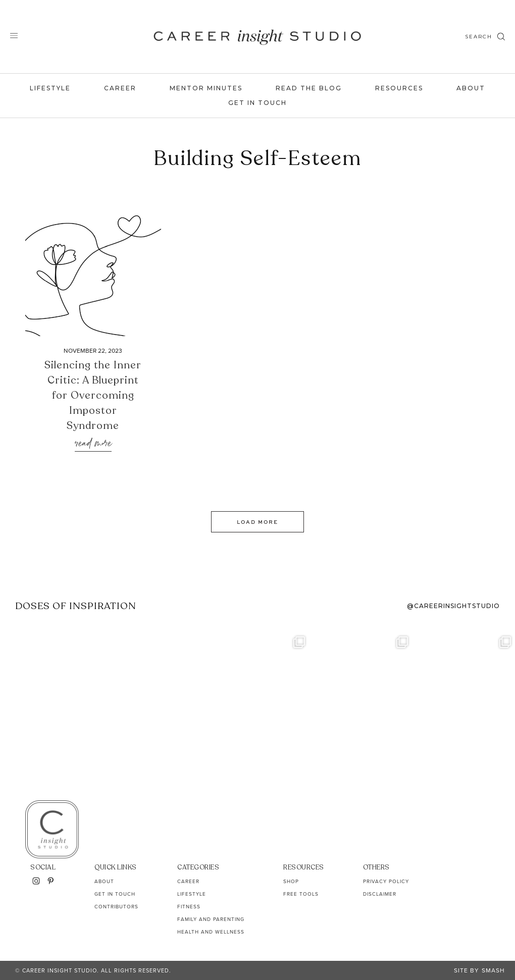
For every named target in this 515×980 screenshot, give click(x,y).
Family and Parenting (211, 919)
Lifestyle (50, 88)
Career (120, 88)
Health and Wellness (211, 932)
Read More (93, 444)
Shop (291, 881)
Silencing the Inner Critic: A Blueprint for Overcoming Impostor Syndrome (93, 395)
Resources (399, 88)
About (471, 88)
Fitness (189, 907)
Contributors (116, 907)
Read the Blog (309, 88)
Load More (257, 522)
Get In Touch (257, 103)
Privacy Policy (386, 881)
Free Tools (301, 894)
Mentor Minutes (206, 88)
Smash (493, 970)
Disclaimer (380, 894)
